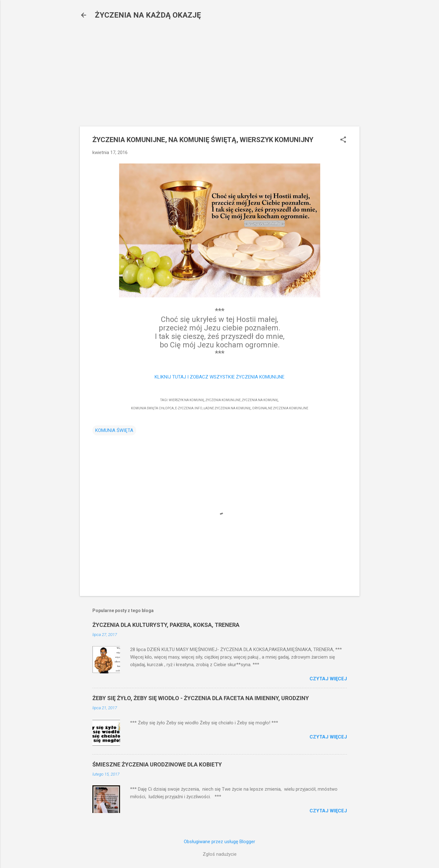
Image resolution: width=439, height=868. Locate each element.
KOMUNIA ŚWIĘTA (114, 430)
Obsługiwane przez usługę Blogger (219, 842)
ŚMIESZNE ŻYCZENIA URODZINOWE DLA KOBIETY (157, 764)
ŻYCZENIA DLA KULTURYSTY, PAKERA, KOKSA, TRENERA (166, 625)
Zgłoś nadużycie (220, 854)
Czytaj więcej (328, 679)
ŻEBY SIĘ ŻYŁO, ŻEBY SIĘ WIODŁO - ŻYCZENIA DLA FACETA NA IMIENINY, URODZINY (201, 698)
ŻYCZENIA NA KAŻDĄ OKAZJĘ (148, 15)
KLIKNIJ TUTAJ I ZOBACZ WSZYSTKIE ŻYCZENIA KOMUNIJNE (219, 377)
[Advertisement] (220, 71)
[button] (343, 140)
